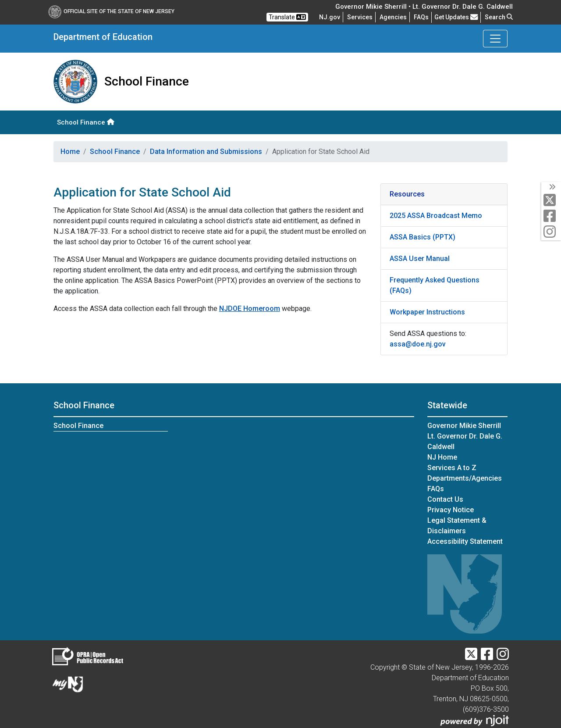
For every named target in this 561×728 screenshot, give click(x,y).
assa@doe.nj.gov (418, 344)
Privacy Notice (451, 510)
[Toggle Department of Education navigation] (495, 39)
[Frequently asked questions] (421, 17)
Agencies (393, 17)
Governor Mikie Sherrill (464, 426)
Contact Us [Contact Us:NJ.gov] (445, 499)
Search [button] (499, 17)
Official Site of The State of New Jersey (111, 11)
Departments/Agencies (465, 478)
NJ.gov (330, 17)
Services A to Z (452, 468)
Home (70, 152)
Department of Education (103, 37)
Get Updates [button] (456, 17)
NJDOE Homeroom (250, 309)
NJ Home (442, 457)
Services (360, 17)
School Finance (86, 122)
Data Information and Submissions (206, 152)
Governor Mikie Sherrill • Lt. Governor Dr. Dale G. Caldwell (424, 7)
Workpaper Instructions (427, 312)
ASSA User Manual (420, 259)
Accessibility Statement (465, 541)
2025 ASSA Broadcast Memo (436, 216)
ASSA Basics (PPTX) (423, 237)
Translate (287, 17)
